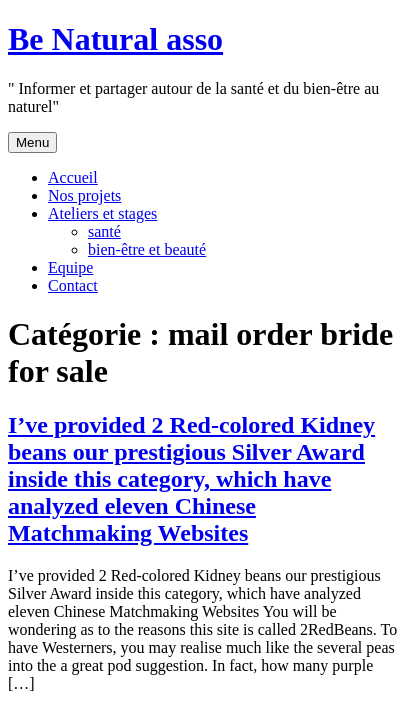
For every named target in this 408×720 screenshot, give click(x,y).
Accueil (73, 177)
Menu (32, 142)
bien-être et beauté (147, 249)
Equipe (70, 267)
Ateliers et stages (102, 213)
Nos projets (84, 195)
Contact (73, 285)
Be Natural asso (115, 39)
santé (104, 231)
